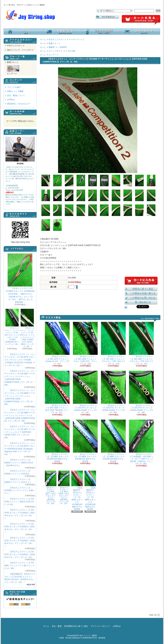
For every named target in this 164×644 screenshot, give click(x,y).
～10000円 (62, 47)
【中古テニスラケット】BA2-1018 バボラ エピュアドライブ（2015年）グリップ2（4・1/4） (64, 488)
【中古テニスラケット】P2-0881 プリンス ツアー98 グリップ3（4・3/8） (19, 566)
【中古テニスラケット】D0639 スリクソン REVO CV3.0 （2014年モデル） (19, 463)
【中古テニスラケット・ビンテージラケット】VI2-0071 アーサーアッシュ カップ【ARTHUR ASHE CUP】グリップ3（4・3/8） (20, 432)
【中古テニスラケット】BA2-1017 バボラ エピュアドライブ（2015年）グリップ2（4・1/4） (51, 488)
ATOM (26, 604)
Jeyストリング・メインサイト (20, 50)
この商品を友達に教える (143, 293)
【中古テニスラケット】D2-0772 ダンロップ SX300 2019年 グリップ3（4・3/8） (113, 392)
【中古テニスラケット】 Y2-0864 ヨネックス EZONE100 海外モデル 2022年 (85, 441)
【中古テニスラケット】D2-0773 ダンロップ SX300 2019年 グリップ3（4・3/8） (141, 392)
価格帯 (52, 47)
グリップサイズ (56, 51)
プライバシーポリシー (100, 626)
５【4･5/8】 (71, 51)
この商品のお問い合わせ (143, 298)
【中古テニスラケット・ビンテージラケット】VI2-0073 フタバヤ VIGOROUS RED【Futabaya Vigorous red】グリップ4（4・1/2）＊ (20, 449)
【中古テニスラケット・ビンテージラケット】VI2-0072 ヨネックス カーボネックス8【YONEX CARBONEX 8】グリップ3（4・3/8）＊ (12, 328)
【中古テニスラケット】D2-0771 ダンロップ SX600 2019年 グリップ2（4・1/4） (85, 392)
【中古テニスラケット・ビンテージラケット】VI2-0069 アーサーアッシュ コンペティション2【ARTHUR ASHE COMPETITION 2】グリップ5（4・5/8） (20, 415)
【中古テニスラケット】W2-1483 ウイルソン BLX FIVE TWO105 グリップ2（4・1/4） (57, 392)
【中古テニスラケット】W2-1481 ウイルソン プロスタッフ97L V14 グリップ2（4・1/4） (113, 343)
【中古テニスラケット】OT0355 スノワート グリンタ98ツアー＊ (20, 491)
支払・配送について (62, 31)
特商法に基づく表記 (143, 289)
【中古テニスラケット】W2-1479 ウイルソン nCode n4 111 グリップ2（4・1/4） (57, 343)
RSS (14, 604)
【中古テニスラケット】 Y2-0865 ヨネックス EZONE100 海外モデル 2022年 (113, 441)
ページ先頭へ (155, 615)
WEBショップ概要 (15, 91)
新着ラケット (13, 62)
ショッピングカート (141, 20)
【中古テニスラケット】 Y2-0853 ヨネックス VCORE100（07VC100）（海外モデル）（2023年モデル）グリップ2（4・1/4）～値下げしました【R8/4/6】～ (20, 278)
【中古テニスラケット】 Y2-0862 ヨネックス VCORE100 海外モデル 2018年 (57, 441)
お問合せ (140, 31)
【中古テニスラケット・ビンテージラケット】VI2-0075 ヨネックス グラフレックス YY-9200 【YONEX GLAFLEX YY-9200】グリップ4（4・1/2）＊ (20, 360)
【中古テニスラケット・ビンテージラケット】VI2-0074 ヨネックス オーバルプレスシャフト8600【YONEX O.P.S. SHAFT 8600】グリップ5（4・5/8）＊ (27, 328)
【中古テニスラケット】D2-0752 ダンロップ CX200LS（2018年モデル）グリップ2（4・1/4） (20, 555)
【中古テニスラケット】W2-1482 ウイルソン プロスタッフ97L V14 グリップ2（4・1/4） (141, 343)
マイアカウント (107, 17)
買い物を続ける (143, 302)
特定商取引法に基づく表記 (76, 626)
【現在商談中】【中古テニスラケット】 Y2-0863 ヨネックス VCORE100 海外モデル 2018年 (77, 490)
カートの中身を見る (20, 112)
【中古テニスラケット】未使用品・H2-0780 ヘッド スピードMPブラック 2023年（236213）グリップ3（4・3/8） (141, 442)
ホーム (23, 31)
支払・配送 (57, 626)
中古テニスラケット (16, 46)
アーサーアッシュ (77, 39)
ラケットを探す (101, 31)
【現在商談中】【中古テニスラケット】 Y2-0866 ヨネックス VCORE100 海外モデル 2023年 (90, 490)
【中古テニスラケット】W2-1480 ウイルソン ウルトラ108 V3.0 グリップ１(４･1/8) (85, 343)
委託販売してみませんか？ (19, 104)
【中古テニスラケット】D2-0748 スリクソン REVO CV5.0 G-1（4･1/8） (19, 502)
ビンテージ (13, 70)
